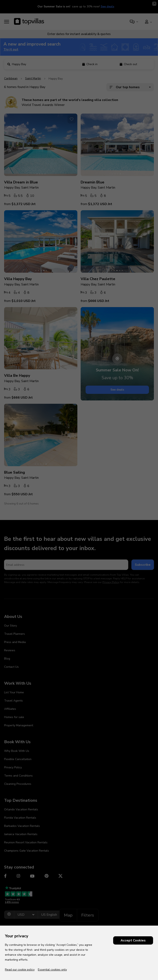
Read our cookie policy (20, 970)
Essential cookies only (52, 970)
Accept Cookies (133, 940)
